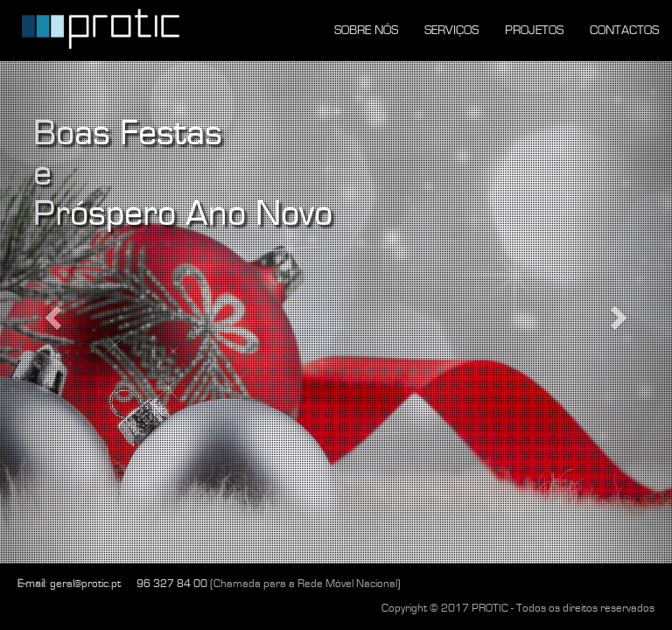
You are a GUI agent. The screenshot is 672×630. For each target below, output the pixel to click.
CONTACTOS (624, 30)
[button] (50, 312)
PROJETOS (534, 30)
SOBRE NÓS (366, 30)
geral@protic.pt (85, 584)
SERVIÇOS (451, 30)
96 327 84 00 (172, 584)
